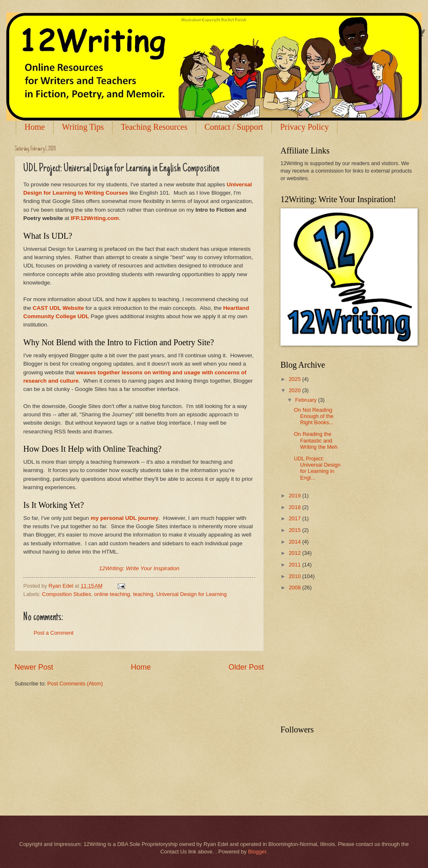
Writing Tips (83, 127)
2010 (295, 576)
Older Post (246, 667)
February (306, 400)
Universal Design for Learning (192, 594)
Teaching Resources (154, 127)
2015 (295, 530)
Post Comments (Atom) (75, 684)
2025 (295, 379)
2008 (295, 587)
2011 (295, 565)
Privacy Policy (304, 127)
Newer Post (34, 667)
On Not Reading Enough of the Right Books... (314, 416)
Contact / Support (234, 127)
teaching (143, 594)
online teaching (112, 594)
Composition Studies (66, 594)
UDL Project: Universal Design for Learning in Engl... (317, 468)
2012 (295, 553)
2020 (295, 390)
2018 (295, 507)
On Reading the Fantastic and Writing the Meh (316, 440)
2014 (295, 542)
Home (35, 127)
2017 (295, 518)
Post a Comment (54, 633)
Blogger (257, 852)
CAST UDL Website (58, 308)
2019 (295, 496)
